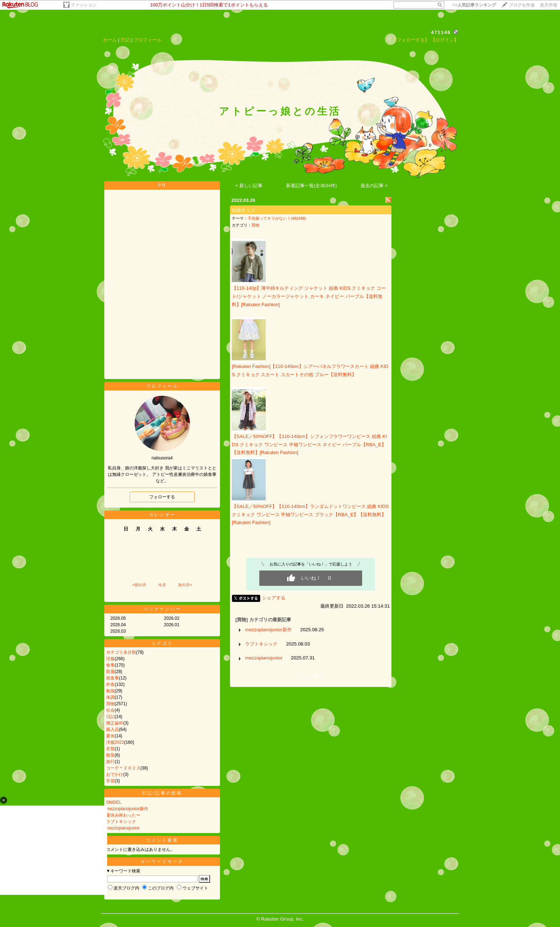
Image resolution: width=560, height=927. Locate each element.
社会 (110, 710)
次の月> (185, 585)
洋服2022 (115, 742)
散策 (110, 755)
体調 (110, 697)
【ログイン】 (445, 40)
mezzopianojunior (123, 828)
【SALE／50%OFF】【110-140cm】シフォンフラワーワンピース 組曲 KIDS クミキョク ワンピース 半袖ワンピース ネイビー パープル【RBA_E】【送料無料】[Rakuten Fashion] (309, 444)
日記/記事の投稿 (162, 793)
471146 (441, 32)
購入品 (112, 729)
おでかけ (115, 774)
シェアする (274, 598)
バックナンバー (162, 609)
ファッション (84, 5)
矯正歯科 (115, 723)
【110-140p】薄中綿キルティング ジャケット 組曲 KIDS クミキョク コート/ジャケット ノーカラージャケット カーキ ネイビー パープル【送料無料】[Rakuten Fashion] (309, 296)
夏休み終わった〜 (123, 815)
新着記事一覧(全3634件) (312, 186)
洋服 (110, 659)
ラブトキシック (121, 822)
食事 (110, 665)
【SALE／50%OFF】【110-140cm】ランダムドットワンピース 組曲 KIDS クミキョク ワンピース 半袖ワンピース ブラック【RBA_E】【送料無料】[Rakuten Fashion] (310, 514)
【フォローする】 (411, 40)
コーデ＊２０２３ (123, 768)
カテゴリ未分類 (121, 652)
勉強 (110, 691)
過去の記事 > (374, 186)
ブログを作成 (522, 5)
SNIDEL (114, 802)
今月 (162, 585)
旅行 (110, 762)
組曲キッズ (243, 210)
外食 (110, 684)
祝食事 (112, 678)
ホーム (110, 40)
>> (474, 5)
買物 (110, 704)
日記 (125, 40)
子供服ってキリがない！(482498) (277, 218)
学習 (110, 781)
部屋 (110, 672)
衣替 (110, 749)
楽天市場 (549, 5)
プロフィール (147, 40)
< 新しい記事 (249, 186)
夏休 (110, 736)
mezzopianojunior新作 (127, 809)
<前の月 (139, 585)
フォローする (162, 497)
